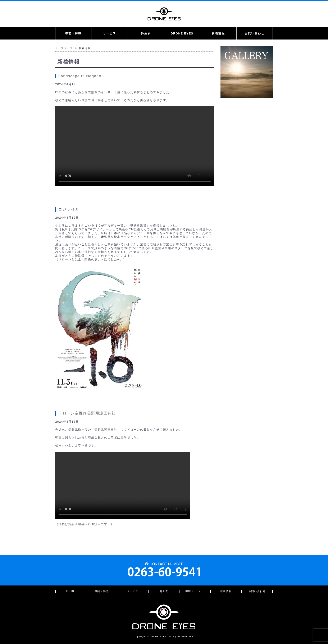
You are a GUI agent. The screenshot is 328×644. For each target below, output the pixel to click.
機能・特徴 (73, 33)
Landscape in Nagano (80, 76)
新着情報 (218, 33)
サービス (109, 33)
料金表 (146, 33)
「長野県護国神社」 (106, 430)
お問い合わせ (255, 33)
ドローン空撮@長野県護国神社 (87, 413)
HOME (71, 591)
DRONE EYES (182, 33)
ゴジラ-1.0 (68, 209)
